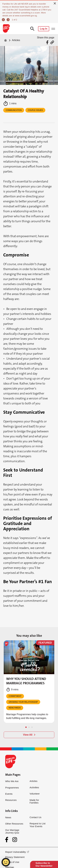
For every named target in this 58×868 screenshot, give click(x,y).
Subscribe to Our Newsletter (44, 864)
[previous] (4, 20)
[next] (8, 20)
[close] (55, 3)
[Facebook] (7, 840)
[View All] (29, 735)
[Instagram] (15, 840)
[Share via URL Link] (52, 42)
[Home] (6, 40)
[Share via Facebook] (48, 42)
